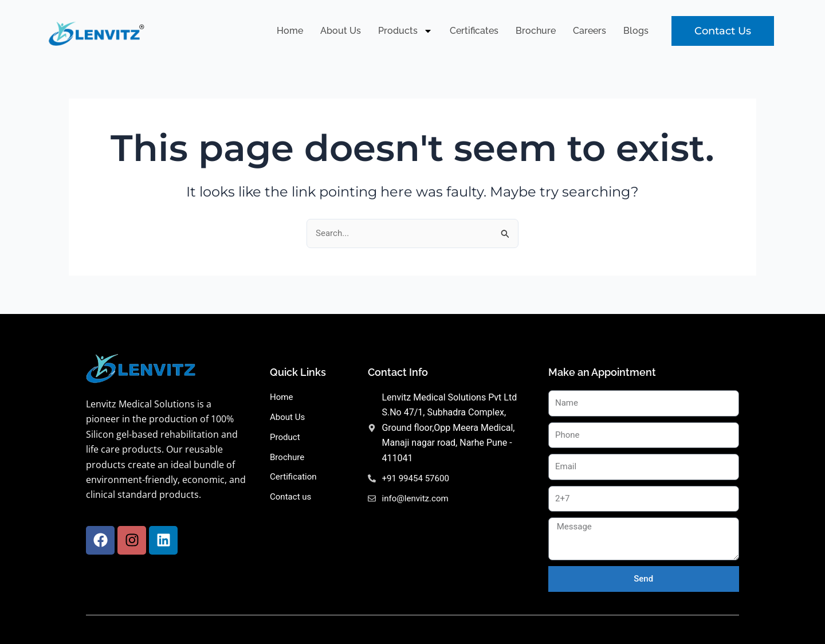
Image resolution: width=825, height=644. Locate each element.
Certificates (474, 31)
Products (405, 31)
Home (290, 31)
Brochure (536, 31)
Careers (590, 31)
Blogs (636, 31)
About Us (341, 31)
